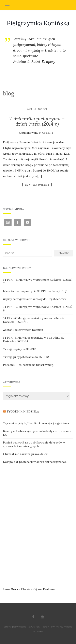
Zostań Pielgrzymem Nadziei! (23, 330)
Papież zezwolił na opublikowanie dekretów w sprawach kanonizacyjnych (34, 444)
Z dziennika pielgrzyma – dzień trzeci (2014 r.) (37, 121)
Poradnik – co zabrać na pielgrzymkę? (29, 365)
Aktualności (37, 109)
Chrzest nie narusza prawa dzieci (26, 454)
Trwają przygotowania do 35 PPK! (26, 357)
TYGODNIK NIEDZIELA (23, 411)
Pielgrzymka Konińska (38, 23)
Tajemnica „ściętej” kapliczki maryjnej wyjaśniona (36, 423)
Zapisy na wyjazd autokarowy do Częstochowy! (35, 299)
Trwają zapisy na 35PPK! (19, 349)
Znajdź (64, 253)
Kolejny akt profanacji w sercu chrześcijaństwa (35, 462)
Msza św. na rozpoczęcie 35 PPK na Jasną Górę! (35, 291)
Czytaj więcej (37, 185)
